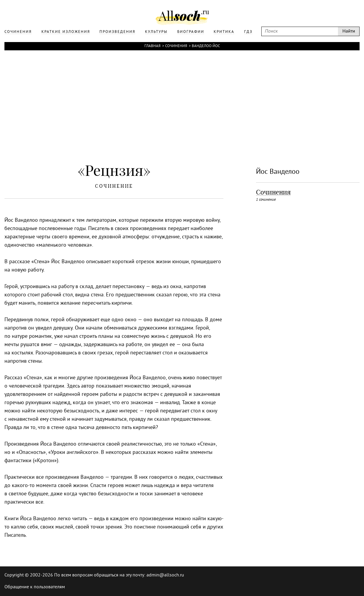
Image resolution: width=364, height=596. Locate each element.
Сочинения (176, 46)
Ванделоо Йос (206, 46)
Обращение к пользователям (35, 587)
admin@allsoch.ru (165, 575)
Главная (152, 46)
